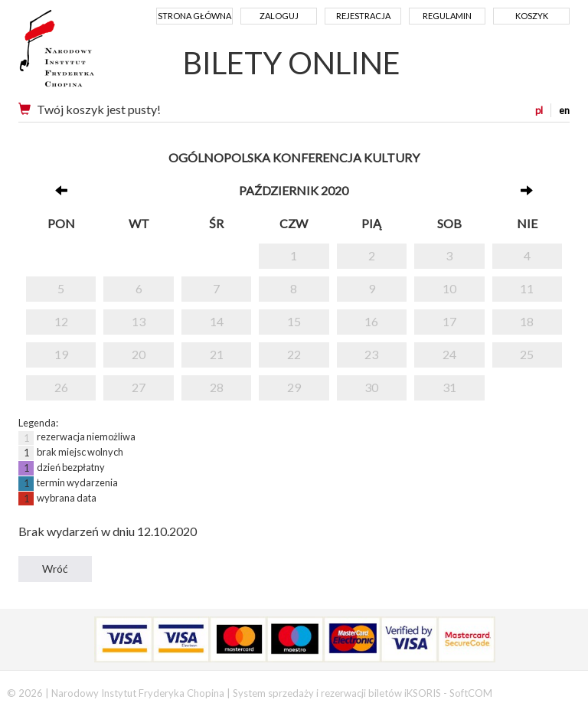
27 (139, 387)
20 (139, 354)
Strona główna (194, 16)
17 (449, 321)
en (564, 110)
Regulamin (447, 16)
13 (139, 321)
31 (449, 387)
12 (61, 321)
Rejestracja (363, 16)
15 (294, 321)
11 (527, 288)
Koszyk (532, 16)
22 (294, 354)
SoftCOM (471, 693)
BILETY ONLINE (292, 63)
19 (61, 354)
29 (294, 387)
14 (217, 321)
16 (371, 321)
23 (371, 354)
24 (449, 354)
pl (539, 110)
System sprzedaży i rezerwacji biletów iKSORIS (337, 693)
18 (527, 321)
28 (217, 387)
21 (217, 354)
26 (61, 387)
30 (371, 387)
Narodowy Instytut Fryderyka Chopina (85, 54)
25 (527, 354)
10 (449, 288)
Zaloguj (279, 16)
